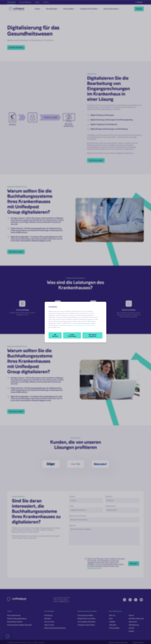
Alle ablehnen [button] (55, 335)
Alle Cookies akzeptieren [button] (92, 335)
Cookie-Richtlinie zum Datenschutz (84, 325)
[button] (72, 335)
